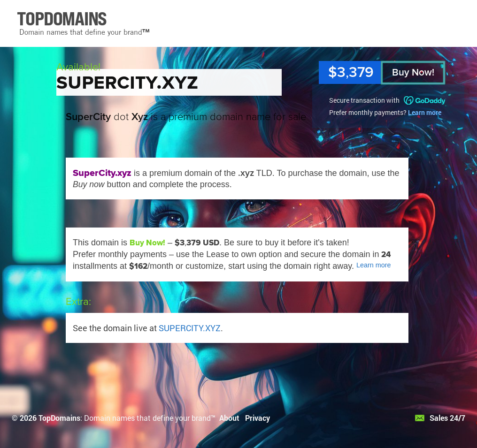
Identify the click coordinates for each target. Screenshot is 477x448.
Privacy (258, 418)
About (229, 418)
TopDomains (59, 418)
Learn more (425, 112)
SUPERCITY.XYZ (190, 328)
